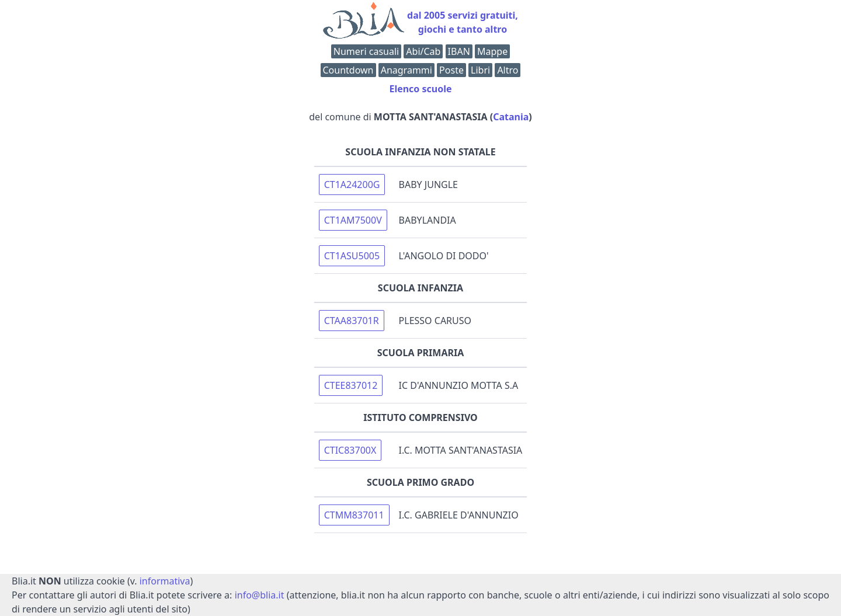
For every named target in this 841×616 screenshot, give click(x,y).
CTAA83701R (352, 321)
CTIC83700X (350, 450)
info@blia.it (260, 595)
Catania (511, 117)
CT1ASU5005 (352, 256)
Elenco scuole (420, 89)
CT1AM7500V (353, 220)
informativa (165, 581)
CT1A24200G (352, 185)
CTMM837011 (354, 515)
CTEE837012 (351, 385)
